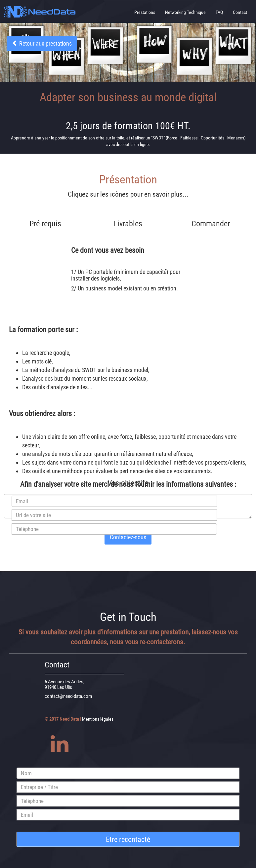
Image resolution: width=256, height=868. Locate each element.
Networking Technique (185, 12)
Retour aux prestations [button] (42, 43)
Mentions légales (98, 719)
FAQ (219, 12)
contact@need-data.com (68, 696)
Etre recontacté (128, 839)
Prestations (145, 12)
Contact (240, 12)
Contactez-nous (128, 537)
